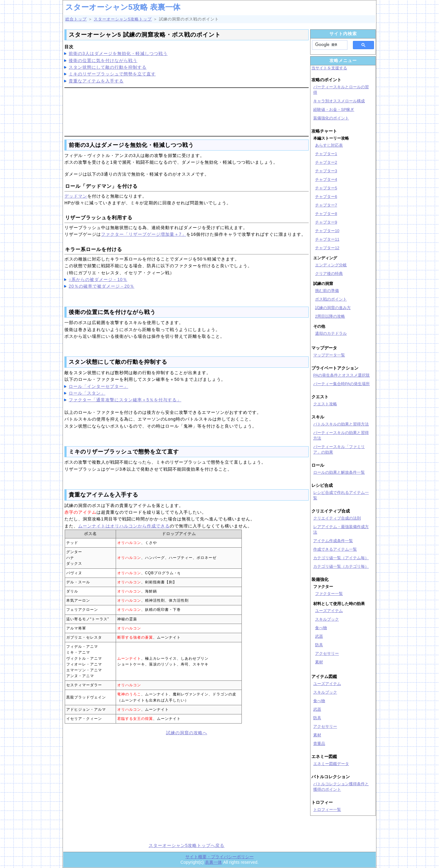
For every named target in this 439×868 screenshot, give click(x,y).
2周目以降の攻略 (330, 316)
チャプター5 (326, 188)
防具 (319, 645)
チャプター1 (326, 154)
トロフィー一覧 (327, 810)
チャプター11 (327, 239)
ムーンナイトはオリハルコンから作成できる (124, 526)
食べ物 (321, 628)
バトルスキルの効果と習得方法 (341, 424)
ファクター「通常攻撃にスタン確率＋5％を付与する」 (125, 400)
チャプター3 (326, 171)
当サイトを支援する (329, 68)
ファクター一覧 (329, 594)
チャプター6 (326, 197)
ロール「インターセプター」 (98, 386)
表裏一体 (213, 862)
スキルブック (327, 619)
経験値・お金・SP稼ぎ (334, 109)
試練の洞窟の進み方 (333, 308)
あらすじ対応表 (329, 145)
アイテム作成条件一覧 (333, 541)
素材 (319, 662)
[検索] (328, 45)
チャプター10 (327, 231)
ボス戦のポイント (331, 299)
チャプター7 (326, 205)
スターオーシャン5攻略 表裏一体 (123, 7)
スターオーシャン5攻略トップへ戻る (187, 845)
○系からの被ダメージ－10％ (98, 279)
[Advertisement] (187, 111)
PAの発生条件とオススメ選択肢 (341, 375)
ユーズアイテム (329, 611)
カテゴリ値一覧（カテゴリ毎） (341, 566)
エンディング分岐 (331, 265)
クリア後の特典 (329, 274)
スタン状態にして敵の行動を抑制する (108, 67)
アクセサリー (327, 653)
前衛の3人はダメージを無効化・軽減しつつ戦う (118, 53)
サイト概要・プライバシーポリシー (219, 857)
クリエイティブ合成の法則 (337, 518)
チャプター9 (326, 222)
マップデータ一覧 (329, 355)
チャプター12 (327, 248)
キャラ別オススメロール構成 (339, 101)
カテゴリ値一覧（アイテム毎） (341, 558)
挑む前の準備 (327, 291)
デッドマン (76, 196)
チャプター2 (326, 162)
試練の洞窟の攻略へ (187, 733)
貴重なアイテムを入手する (96, 81)
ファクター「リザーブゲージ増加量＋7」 (144, 234)
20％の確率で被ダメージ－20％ (102, 286)
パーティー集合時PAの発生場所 (341, 384)
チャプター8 (326, 214)
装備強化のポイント (331, 118)
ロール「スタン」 (87, 393)
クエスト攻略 (325, 404)
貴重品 (319, 744)
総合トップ (76, 19)
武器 (319, 636)
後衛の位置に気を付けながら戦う (103, 60)
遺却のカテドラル (331, 333)
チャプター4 (326, 179)
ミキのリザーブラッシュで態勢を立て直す (112, 74)
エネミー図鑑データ (331, 764)
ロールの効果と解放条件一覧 (339, 472)
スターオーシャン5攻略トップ (123, 19)
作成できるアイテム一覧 (335, 549)
